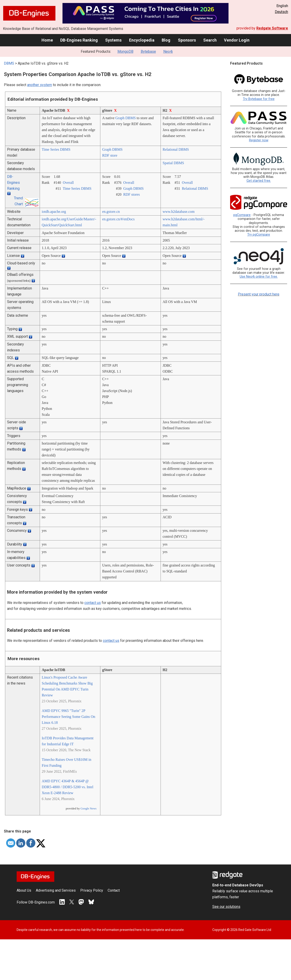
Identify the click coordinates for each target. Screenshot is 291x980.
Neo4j (168, 51)
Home (47, 40)
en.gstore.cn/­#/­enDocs (118, 219)
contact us (93, 603)
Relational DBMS (176, 149)
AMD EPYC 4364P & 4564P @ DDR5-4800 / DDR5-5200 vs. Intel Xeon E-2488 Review (68, 787)
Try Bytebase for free (259, 99)
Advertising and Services (56, 890)
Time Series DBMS (56, 149)
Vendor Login (237, 40)
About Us (24, 890)
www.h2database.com (179, 212)
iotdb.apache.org (54, 212)
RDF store (110, 155)
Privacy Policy (92, 890)
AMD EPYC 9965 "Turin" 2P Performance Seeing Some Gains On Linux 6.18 (69, 717)
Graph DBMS (126, 118)
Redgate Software (272, 28)
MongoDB (125, 51)
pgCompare (242, 215)
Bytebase (148, 51)
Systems (113, 40)
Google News (88, 809)
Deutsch (281, 12)
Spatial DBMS (173, 163)
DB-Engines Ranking (79, 40)
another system (40, 85)
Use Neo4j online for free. (259, 277)
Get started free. (259, 181)
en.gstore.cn (111, 212)
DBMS (9, 63)
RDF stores (131, 194)
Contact (114, 890)
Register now (259, 140)
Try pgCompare (259, 235)
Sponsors (187, 40)
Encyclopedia (142, 40)
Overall (68, 183)
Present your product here (259, 294)
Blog (166, 40)
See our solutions (226, 907)
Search (210, 40)
